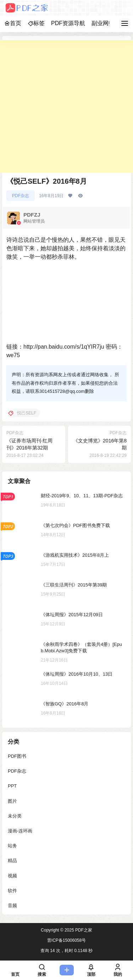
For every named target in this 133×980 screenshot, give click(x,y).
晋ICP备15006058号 (66, 940)
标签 (36, 23)
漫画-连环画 (20, 831)
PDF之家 (83, 930)
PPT (12, 786)
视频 (12, 876)
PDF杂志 (21, 196)
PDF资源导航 (68, 23)
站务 (12, 846)
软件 (12, 891)
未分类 (15, 816)
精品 (12, 861)
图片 (12, 801)
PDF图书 (17, 756)
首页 (13, 23)
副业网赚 (103, 23)
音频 (12, 906)
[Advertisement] (66, 106)
